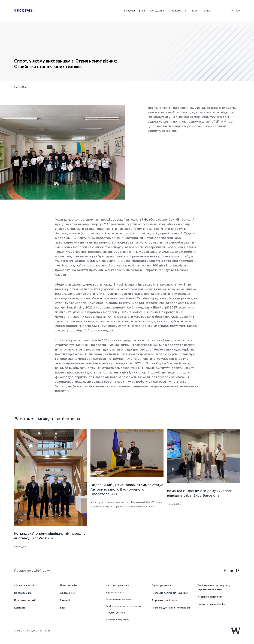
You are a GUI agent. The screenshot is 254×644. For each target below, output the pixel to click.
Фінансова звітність (26, 585)
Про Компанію (178, 11)
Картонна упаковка (117, 585)
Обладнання (157, 11)
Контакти (208, 11)
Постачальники (23, 593)
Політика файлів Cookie (211, 604)
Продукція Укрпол (134, 11)
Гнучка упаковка (161, 585)
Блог (195, 11)
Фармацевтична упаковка (118, 599)
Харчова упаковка (115, 593)
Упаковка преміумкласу (118, 619)
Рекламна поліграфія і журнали (170, 593)
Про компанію (68, 585)
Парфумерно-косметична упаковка (123, 606)
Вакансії (65, 600)
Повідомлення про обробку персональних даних (214, 587)
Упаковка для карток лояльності (171, 608)
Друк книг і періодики (164, 600)
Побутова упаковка (115, 613)
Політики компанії (25, 600)
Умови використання (210, 597)
